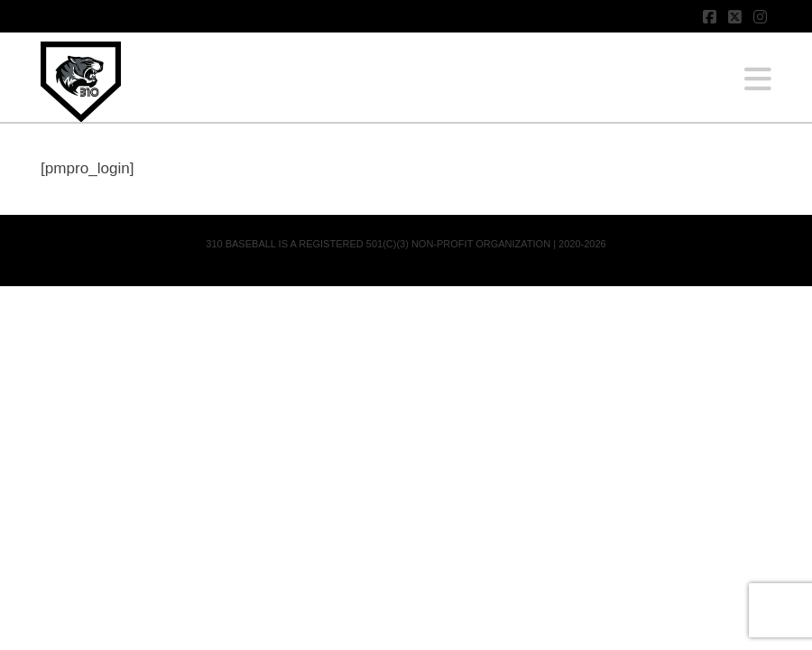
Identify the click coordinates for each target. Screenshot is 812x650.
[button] (758, 79)
